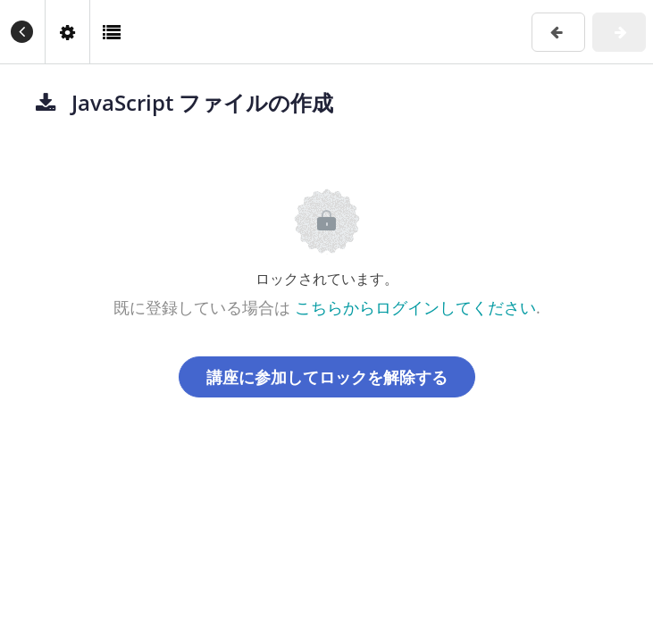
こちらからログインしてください (415, 307)
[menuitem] (67, 32)
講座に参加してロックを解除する (327, 377)
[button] (22, 32)
